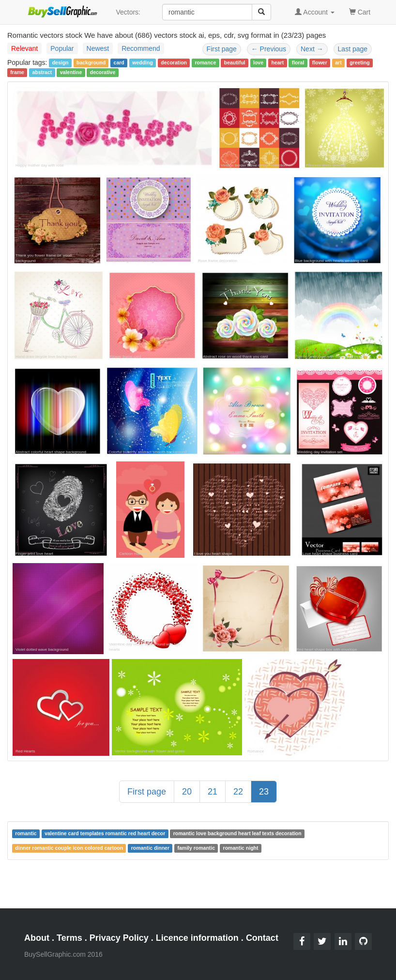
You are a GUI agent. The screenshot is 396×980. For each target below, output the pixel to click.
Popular (62, 48)
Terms (69, 938)
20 (187, 792)
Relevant (24, 48)
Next (312, 49)
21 (213, 792)
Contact (262, 938)
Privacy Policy (119, 938)
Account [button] (315, 12)
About (37, 938)
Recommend (141, 48)
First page (222, 49)
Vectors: (128, 12)
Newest (98, 48)
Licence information (197, 938)
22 (238, 792)
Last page (353, 49)
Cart (360, 11)
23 (264, 792)
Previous (269, 49)
